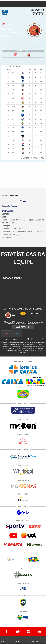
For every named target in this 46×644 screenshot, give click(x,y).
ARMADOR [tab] (13, 175)
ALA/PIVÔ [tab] (40, 175)
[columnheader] (28, 339)
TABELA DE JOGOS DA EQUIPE (33, 158)
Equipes (12, 24)
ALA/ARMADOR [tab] (24, 175)
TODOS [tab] (4, 175)
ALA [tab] (33, 175)
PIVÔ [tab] (11, 178)
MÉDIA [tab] (6, 334)
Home (3, 24)
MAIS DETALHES (23, 327)
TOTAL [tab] (17, 334)
